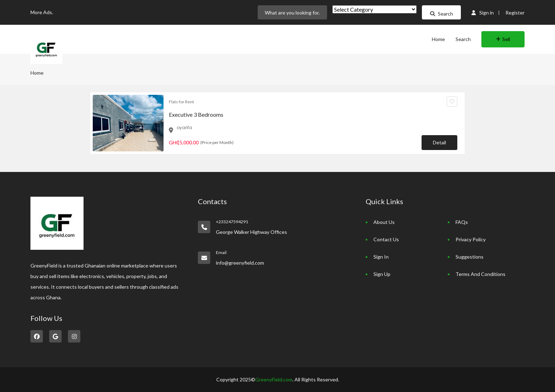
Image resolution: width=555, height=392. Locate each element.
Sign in (483, 13)
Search (442, 14)
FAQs (462, 222)
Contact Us (386, 239)
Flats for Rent (181, 102)
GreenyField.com (274, 379)
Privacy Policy (471, 239)
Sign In (381, 257)
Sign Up (382, 274)
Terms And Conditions (480, 274)
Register (515, 13)
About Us (384, 222)
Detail (439, 142)
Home (438, 39)
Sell (503, 39)
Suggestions (470, 257)
